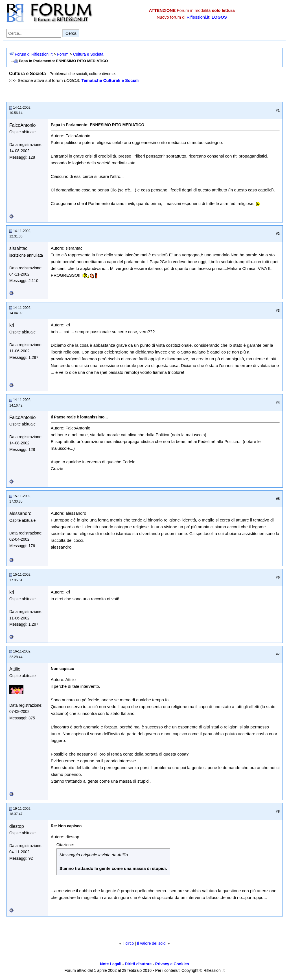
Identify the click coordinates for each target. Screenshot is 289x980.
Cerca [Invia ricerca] (71, 33)
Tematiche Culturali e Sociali (110, 80)
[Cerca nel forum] (34, 33)
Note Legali (110, 964)
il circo (128, 943)
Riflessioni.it (198, 17)
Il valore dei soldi (152, 943)
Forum (63, 54)
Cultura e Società (88, 54)
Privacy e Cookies (172, 964)
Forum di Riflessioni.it (34, 54)
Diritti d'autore (138, 964)
